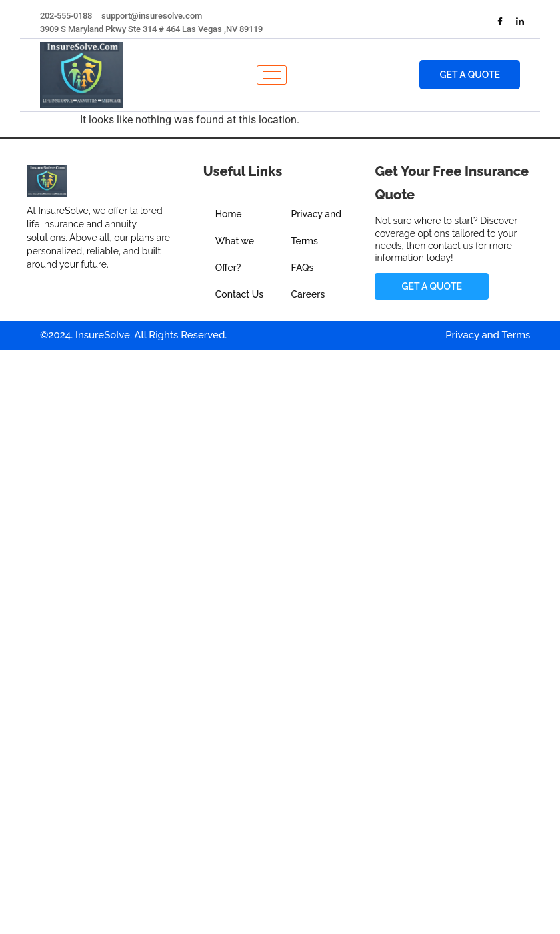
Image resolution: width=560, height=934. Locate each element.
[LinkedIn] (520, 23)
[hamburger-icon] (272, 75)
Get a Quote (470, 75)
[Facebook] (500, 23)
